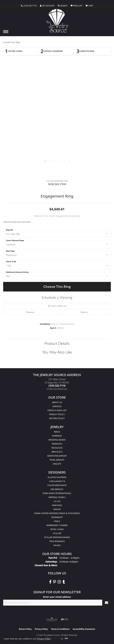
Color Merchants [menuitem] (57, 485)
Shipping (30, 312)
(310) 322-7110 (57, 184)
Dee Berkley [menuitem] (57, 489)
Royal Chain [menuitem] (57, 529)
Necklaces (57, 448)
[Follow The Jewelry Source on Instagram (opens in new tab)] (59, 582)
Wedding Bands (57, 440)
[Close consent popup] (62, 639)
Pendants (57, 444)
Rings (57, 432)
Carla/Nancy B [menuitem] (57, 481)
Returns (84, 312)
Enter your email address (57, 597)
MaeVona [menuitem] (57, 505)
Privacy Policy (57, 414)
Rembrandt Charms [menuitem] (57, 525)
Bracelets (57, 452)
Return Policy (57, 418)
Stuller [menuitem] (57, 533)
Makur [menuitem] (57, 509)
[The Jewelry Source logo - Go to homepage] (57, 21)
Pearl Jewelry (57, 460)
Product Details (57, 343)
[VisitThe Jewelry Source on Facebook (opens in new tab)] (50, 582)
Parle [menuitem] (57, 521)
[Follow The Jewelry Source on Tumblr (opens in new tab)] (64, 582)
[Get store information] (57, 389)
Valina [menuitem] (57, 545)
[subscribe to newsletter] (107, 603)
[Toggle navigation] (6, 32)
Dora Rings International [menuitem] (57, 493)
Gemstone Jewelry (57, 456)
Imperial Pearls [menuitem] (57, 497)
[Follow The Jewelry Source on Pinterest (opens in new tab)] (55, 582)
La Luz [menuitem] (57, 501)
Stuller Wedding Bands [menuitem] (57, 537)
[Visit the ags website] (52, 619)
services (57, 406)
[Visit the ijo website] (64, 619)
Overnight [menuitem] (57, 517)
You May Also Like (57, 352)
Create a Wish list (57, 410)
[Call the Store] (57, 386)
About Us (57, 402)
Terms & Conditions (60, 629)
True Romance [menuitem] (57, 541)
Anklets (57, 464)
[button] (47, 6)
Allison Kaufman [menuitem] (57, 477)
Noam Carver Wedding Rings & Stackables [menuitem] (57, 513)
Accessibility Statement (84, 629)
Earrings (57, 436)
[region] (57, 120)
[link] (29, 6)
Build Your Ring (13, 42)
